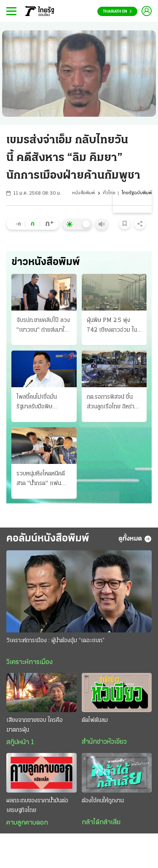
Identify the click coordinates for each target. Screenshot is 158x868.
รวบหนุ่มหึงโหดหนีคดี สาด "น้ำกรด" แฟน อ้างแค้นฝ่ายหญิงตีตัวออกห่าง (42, 480)
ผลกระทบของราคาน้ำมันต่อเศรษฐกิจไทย (37, 806)
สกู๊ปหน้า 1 (20, 742)
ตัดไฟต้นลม (95, 720)
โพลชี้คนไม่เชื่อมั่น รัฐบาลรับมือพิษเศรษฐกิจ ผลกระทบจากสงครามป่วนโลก (44, 403)
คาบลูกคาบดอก (27, 823)
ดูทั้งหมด (135, 539)
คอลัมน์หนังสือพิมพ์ (48, 539)
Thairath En (117, 12)
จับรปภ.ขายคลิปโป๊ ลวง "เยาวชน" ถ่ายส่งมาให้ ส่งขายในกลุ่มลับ (43, 326)
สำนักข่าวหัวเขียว (104, 742)
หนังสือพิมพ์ (83, 193)
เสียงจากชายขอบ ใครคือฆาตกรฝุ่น (35, 725)
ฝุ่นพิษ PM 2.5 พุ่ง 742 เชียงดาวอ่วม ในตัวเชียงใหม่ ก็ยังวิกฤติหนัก (113, 326)
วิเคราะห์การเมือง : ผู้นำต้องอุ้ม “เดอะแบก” (55, 641)
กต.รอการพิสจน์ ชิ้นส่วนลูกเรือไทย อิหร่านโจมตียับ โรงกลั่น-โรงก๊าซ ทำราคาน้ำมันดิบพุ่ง (114, 403)
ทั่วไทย (109, 193)
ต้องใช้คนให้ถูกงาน (103, 801)
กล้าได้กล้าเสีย (101, 822)
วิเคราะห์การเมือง (29, 662)
